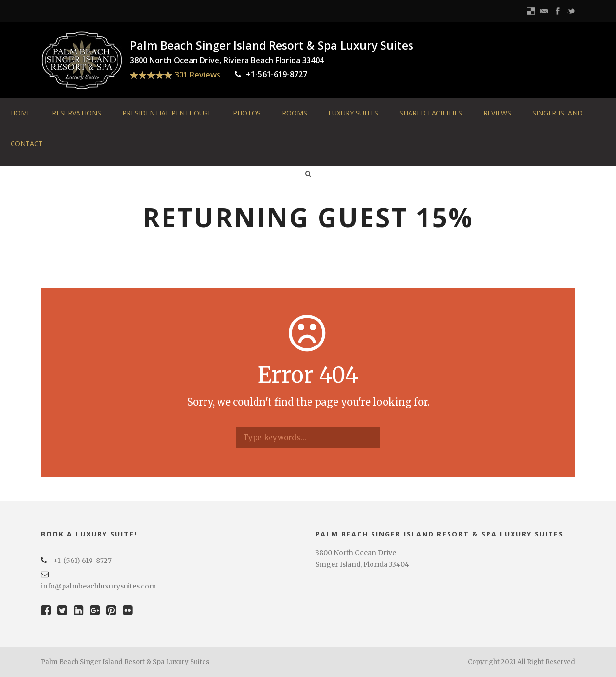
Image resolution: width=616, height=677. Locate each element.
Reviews (497, 113)
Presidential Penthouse (167, 113)
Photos (247, 113)
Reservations (77, 113)
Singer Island (558, 113)
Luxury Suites (353, 113)
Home (21, 113)
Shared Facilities (431, 113)
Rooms (295, 113)
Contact (27, 144)
